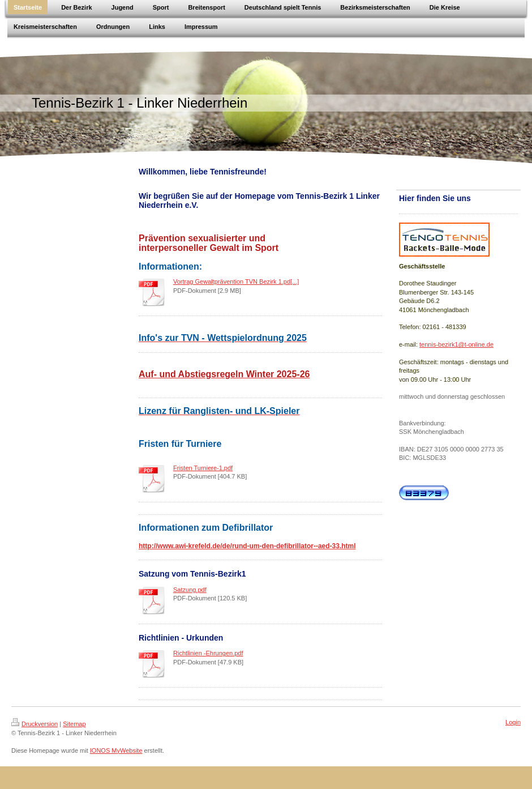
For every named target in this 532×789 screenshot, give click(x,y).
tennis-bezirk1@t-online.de (456, 344)
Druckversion (35, 724)
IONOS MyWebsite (116, 750)
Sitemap (74, 724)
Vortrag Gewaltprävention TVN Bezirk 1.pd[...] (236, 282)
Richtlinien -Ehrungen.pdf (208, 653)
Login (513, 722)
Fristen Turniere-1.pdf (203, 468)
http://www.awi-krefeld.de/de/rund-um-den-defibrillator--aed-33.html (247, 546)
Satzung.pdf (190, 590)
